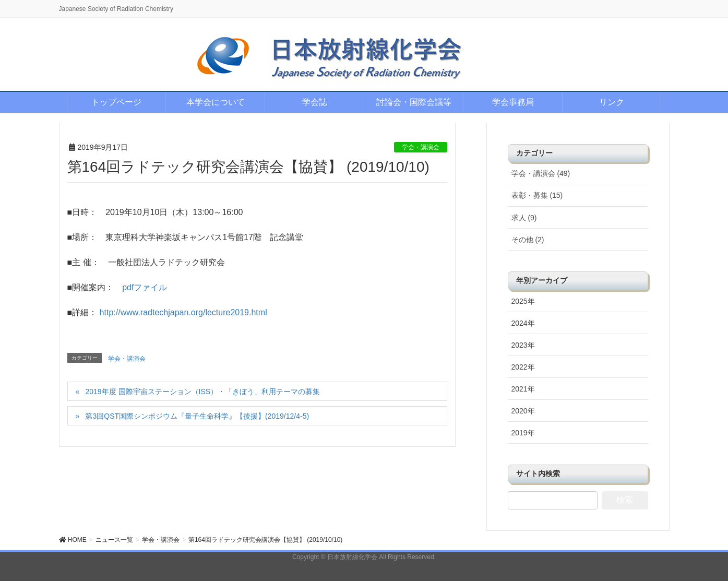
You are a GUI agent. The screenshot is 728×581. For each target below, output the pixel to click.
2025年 (523, 301)
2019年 (523, 433)
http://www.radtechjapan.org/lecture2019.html (183, 312)
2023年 (523, 345)
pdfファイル (145, 287)
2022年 (523, 367)
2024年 (523, 323)
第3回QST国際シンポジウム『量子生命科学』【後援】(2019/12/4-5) (197, 416)
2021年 (523, 389)
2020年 (523, 411)
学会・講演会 (421, 147)
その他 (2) (528, 240)
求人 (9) (524, 218)
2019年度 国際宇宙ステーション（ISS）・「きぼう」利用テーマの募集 (202, 392)
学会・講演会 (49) (541, 173)
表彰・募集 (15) (537, 195)
